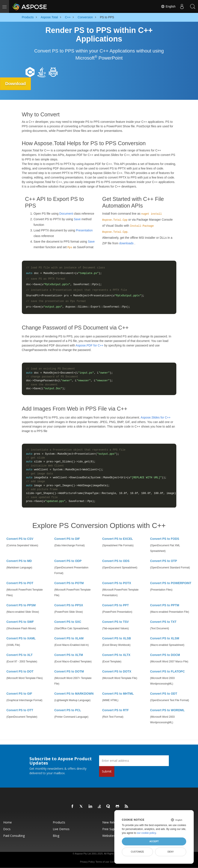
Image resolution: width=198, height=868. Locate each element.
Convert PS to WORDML (167, 710)
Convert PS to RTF (116, 710)
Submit (107, 771)
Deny (171, 852)
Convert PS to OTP (164, 561)
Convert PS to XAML (21, 638)
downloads (126, 243)
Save (77, 219)
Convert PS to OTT (20, 710)
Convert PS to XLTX (116, 655)
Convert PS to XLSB (117, 638)
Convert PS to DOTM (69, 671)
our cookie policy (146, 833)
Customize (138, 852)
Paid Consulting (14, 836)
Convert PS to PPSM (21, 605)
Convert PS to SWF (20, 622)
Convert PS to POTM (69, 583)
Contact (114, 862)
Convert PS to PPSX (69, 605)
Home (8, 822)
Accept (154, 841)
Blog (56, 836)
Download (16, 84)
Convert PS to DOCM (165, 655)
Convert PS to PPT (116, 605)
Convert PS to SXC (68, 622)
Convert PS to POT (20, 583)
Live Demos (61, 829)
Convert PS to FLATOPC (167, 671)
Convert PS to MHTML (118, 694)
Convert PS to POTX (117, 583)
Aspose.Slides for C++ (156, 417)
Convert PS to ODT (164, 694)
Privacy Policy (87, 862)
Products (59, 822)
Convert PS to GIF (19, 694)
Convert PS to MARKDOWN (74, 694)
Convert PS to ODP (68, 561)
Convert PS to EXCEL (118, 539)
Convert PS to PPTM (165, 605)
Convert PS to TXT (163, 622)
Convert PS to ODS (116, 561)
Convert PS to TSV (116, 622)
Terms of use (102, 862)
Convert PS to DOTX (117, 671)
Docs (7, 829)
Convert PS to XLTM (69, 655)
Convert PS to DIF (67, 539)
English (168, 6)
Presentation (84, 230)
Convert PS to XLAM (69, 638)
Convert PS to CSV (20, 539)
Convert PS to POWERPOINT (171, 583)
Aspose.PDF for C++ (90, 345)
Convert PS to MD (19, 561)
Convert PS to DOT (20, 671)
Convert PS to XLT (20, 655)
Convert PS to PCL (68, 710)
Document (66, 214)
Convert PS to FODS (165, 539)
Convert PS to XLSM (165, 638)
